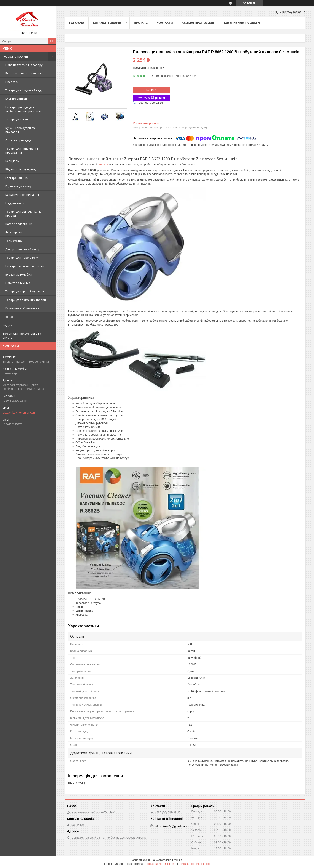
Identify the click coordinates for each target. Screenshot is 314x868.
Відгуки (8, 325)
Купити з (151, 98)
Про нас (8, 317)
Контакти (165, 23)
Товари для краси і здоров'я (25, 291)
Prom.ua (177, 860)
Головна (77, 23)
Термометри (14, 241)
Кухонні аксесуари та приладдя (20, 130)
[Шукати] (52, 41)
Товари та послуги (15, 56)
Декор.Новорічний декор (23, 249)
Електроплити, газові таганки (26, 266)
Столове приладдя (18, 140)
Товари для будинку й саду (24, 90)
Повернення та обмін (241, 23)
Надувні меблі (15, 203)
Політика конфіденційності (195, 864)
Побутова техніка (18, 283)
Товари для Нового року (22, 258)
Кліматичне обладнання (22, 195)
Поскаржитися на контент (161, 864)
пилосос (103, 164)
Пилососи (12, 82)
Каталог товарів (107, 23)
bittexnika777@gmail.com (19, 412)
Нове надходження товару (24, 65)
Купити (151, 90)
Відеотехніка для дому (21, 169)
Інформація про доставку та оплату (22, 335)
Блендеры (12, 161)
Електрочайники (17, 178)
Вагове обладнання (19, 224)
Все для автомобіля (19, 274)
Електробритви (16, 99)
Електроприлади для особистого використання (23, 109)
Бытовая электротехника (23, 73)
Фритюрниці (14, 232)
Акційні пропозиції (198, 23)
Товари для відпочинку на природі (23, 213)
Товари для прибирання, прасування (22, 151)
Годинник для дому (18, 186)
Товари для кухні (17, 119)
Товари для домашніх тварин (26, 300)
